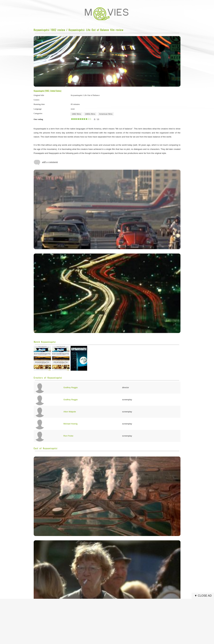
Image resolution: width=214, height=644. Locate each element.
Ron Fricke (68, 436)
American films (106, 114)
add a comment (46, 162)
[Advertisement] (108, 621)
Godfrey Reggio (71, 387)
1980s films (90, 114)
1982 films (76, 114)
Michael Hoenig (71, 424)
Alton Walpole (70, 412)
